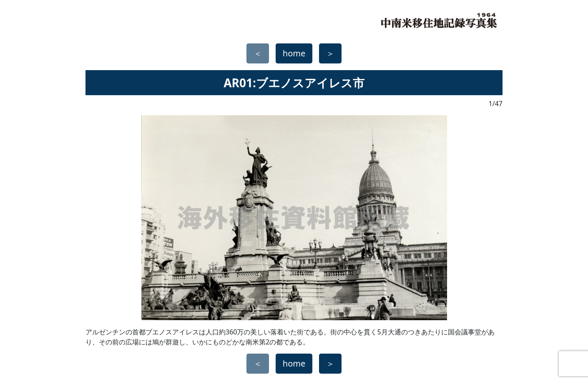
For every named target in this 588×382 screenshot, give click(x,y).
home (294, 53)
